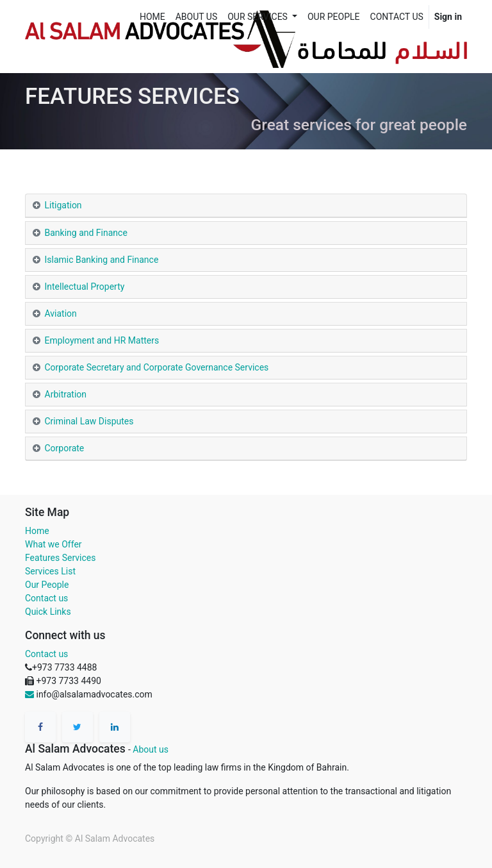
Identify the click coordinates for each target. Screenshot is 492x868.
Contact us (46, 598)
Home (37, 531)
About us (151, 749)
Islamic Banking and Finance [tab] (102, 260)
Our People (47, 585)
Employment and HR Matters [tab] (102, 340)
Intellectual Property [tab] (85, 287)
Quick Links (48, 612)
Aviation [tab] (61, 313)
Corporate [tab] (65, 448)
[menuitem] (152, 17)
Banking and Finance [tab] (87, 233)
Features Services (60, 558)
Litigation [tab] (63, 205)
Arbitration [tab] (67, 394)
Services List (50, 571)
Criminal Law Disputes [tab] (89, 421)
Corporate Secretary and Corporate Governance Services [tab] (157, 367)
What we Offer (53, 544)
